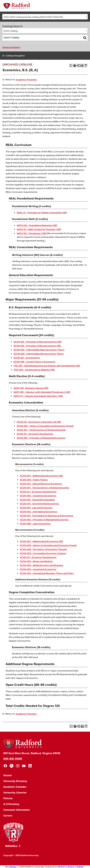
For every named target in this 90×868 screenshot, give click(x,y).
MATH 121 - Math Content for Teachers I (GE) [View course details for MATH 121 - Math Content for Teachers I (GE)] (39, 229)
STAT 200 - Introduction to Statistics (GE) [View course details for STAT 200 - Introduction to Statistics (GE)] (34, 369)
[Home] (17, 6)
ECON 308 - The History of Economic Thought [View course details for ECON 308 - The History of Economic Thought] (43, 549)
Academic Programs (26, 79)
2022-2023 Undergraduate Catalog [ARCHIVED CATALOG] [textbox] (33, 17)
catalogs (12, 866)
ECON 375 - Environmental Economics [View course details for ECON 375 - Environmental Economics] (39, 503)
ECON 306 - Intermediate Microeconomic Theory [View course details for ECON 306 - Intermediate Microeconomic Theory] (39, 354)
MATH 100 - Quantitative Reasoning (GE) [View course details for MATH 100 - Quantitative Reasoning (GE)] (37, 225)
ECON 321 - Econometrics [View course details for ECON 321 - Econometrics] (27, 358)
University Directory (15, 781)
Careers (8, 815)
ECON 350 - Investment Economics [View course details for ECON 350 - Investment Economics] (38, 495)
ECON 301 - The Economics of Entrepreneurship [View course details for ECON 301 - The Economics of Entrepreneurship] (41, 430)
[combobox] (45, 17)
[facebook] (5, 766)
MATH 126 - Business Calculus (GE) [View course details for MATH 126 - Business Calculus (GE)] (31, 388)
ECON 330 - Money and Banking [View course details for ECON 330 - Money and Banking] (36, 561)
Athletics (11, 846)
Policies (8, 798)
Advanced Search (11, 47)
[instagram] (18, 766)
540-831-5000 (13, 758)
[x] (12, 766)
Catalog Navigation (15, 55)
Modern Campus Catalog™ (71, 866)
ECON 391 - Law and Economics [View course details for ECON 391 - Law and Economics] (36, 507)
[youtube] (24, 766)
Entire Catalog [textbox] (11, 31)
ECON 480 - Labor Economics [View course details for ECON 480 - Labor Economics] (35, 523)
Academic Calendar (15, 787)
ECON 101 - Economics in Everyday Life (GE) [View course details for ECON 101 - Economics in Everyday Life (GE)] (39, 422)
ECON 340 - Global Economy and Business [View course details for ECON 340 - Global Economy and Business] (42, 565)
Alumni (8, 775)
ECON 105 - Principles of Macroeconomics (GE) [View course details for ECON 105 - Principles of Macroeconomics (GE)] (38, 342)
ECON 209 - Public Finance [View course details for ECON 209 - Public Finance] (34, 480)
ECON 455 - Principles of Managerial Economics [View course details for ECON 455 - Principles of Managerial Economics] (41, 438)
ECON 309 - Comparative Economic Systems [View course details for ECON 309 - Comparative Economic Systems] (43, 553)
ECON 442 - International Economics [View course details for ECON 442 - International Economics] (39, 511)
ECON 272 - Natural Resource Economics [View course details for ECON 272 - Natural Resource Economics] (41, 483)
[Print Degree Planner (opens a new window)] (71, 66)
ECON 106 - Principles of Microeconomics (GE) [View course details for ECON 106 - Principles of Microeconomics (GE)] (37, 346)
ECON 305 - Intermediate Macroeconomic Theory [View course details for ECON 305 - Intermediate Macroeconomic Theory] (39, 350)
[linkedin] (30, 766)
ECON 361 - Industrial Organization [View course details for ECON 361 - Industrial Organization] (37, 499)
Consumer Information (17, 810)
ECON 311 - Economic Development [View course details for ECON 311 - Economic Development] (35, 434)
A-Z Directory (11, 804)
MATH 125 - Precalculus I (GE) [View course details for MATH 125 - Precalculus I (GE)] (32, 233)
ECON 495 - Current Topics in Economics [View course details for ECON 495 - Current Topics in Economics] (35, 362)
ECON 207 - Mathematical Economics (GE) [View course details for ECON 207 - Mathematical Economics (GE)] (41, 476)
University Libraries (15, 792)
